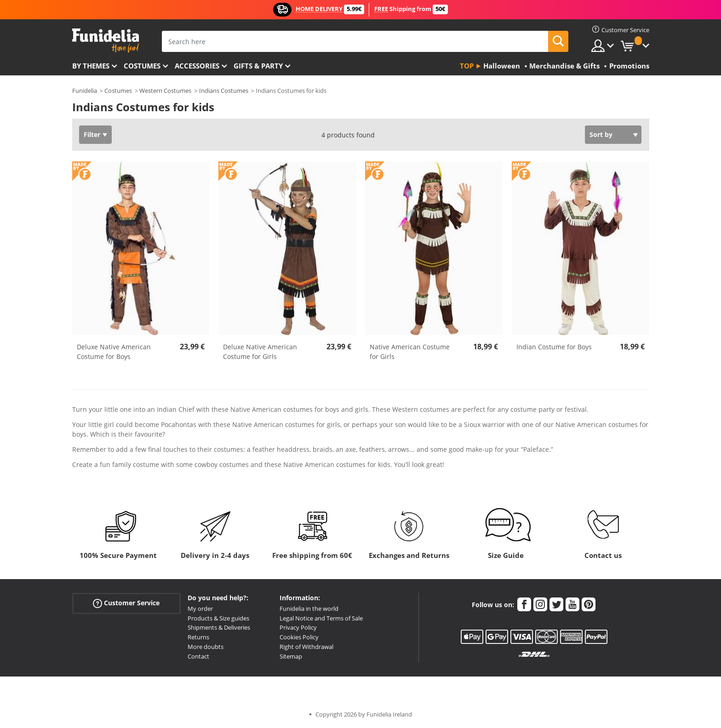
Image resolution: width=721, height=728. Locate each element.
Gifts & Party (258, 66)
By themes (91, 66)
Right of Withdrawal (306, 647)
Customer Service (126, 603)
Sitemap (291, 656)
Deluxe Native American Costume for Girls (260, 352)
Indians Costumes (224, 91)
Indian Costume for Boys (554, 347)
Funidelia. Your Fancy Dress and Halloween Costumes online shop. (106, 41)
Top (467, 66)
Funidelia (85, 91)
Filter (92, 134)
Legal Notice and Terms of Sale (321, 618)
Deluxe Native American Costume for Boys (114, 352)
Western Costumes (165, 91)
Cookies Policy (299, 637)
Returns (198, 637)
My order (200, 609)
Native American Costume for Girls (410, 352)
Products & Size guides (218, 618)
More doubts (206, 647)
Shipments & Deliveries (219, 627)
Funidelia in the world (309, 609)
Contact (198, 656)
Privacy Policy (298, 627)
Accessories (197, 66)
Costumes (142, 66)
